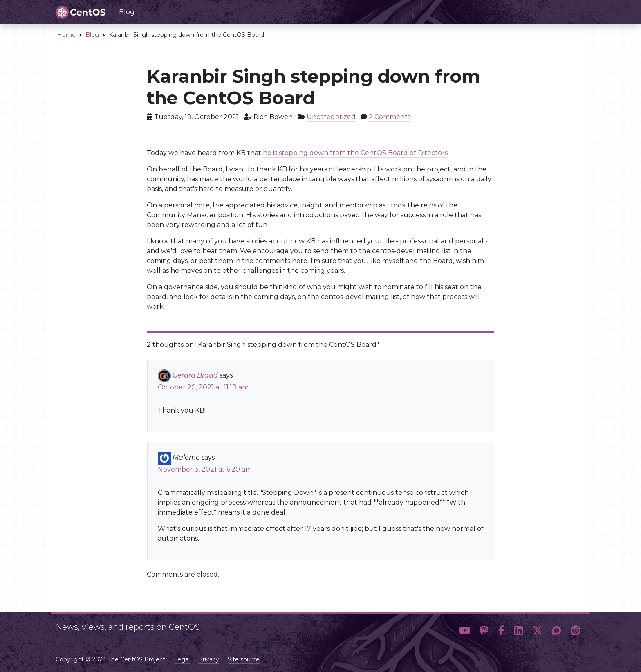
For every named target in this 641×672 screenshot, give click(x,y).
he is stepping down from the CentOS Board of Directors (355, 153)
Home (66, 35)
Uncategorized (331, 117)
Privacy (209, 659)
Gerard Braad (195, 375)
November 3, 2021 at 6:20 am (205, 469)
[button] (465, 631)
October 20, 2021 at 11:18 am (203, 387)
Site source (244, 659)
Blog (92, 35)
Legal (182, 659)
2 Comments (390, 117)
